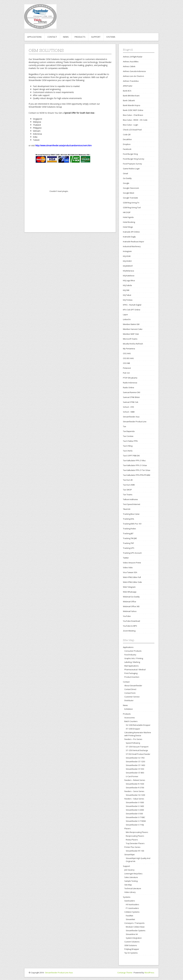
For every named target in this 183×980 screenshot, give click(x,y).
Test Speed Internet (132, 504)
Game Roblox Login (131, 169)
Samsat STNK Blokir (131, 397)
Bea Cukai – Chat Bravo (133, 115)
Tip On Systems (131, 953)
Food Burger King (130, 154)
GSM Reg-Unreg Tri (131, 203)
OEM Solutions (131, 945)
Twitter (126, 558)
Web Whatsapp (130, 592)
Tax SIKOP (127, 490)
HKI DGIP (127, 212)
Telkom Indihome (130, 499)
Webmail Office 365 (131, 606)
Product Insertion (132, 677)
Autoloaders (130, 901)
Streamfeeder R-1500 (135, 784)
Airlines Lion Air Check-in (133, 76)
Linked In (127, 319)
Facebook (127, 149)
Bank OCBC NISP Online (133, 110)
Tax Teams (128, 495)
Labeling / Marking (132, 662)
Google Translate (130, 198)
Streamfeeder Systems (136, 931)
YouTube (127, 616)
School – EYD (128, 407)
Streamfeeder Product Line (135, 422)
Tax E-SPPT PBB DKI (131, 456)
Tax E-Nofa (128, 451)
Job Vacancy (129, 870)
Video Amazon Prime (132, 563)
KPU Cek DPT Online (132, 310)
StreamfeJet (129, 855)
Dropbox (127, 144)
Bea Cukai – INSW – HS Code (135, 120)
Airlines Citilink (129, 66)
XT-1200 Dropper (133, 729)
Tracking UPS (129, 548)
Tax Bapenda (129, 431)
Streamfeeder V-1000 (135, 803)
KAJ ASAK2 (127, 261)
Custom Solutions (132, 942)
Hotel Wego (128, 227)
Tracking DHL (129, 519)
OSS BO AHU (128, 358)
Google (126, 183)
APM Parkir (128, 86)
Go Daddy (127, 178)
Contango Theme (125, 973)
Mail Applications (132, 666)
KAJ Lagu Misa (129, 280)
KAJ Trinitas (128, 300)
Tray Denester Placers (135, 843)
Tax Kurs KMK (129, 485)
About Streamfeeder (133, 686)
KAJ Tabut (127, 295)
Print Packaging (131, 673)
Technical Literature (133, 888)
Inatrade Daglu (129, 237)
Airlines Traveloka (131, 81)
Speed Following (133, 743)
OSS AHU (127, 353)
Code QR (127, 135)
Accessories (130, 718)
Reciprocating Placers (135, 836)
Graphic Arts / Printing (134, 658)
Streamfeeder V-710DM (136, 821)
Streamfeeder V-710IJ (135, 825)
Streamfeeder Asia (131, 417)
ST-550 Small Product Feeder (138, 754)
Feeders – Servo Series (134, 791)
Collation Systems (132, 912)
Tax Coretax (128, 436)
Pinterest (127, 368)
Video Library (130, 892)
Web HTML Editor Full (132, 577)
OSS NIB (126, 363)
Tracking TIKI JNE (130, 538)
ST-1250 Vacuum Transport (137, 747)
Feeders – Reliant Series (135, 780)
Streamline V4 (132, 934)
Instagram (127, 251)
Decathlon (127, 139)
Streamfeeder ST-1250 (135, 762)
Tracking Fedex (129, 529)
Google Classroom (131, 188)
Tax (125, 426)
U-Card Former (132, 776)
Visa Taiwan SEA (130, 572)
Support (96, 37)
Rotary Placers (132, 840)
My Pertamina (129, 349)
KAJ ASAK (127, 256)
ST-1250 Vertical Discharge (137, 750)
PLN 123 (126, 373)
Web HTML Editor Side (132, 582)
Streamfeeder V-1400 (135, 806)
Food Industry (130, 655)
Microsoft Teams (130, 339)
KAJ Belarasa (128, 271)
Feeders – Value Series (134, 799)
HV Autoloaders (132, 905)
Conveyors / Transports (134, 923)
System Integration (134, 938)
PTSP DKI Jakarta (130, 378)
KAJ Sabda (127, 285)
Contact (52, 37)
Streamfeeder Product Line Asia (59, 973)
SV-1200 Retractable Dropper (138, 725)
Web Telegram (129, 587)
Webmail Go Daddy (131, 597)
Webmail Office (130, 602)
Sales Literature (131, 877)
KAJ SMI (126, 290)
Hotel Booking (129, 222)
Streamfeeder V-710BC (135, 817)
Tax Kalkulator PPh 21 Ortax (135, 465)
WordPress (149, 973)
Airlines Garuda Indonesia (134, 71)
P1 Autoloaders (132, 908)
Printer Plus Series (132, 847)
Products (80, 37)
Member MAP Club (131, 334)
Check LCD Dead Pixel (132, 130)
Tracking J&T (128, 533)
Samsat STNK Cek (131, 402)
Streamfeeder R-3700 (135, 788)
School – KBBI (129, 412)
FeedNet (129, 916)
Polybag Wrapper (132, 949)
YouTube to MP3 (130, 626)
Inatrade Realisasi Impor (134, 242)
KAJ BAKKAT (128, 266)
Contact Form (130, 693)
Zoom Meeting (129, 631)
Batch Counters (131, 721)
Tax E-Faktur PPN (130, 441)
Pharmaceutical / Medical (135, 670)
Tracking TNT (128, 543)
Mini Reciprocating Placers (137, 832)
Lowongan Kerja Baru (133, 874)
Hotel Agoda (128, 217)
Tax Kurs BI (128, 480)
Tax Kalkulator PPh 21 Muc (134, 460)
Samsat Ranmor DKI (132, 392)
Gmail (125, 173)
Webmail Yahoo (130, 611)
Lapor (125, 315)
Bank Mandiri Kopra (132, 105)
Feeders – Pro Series (133, 739)
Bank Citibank (129, 100)
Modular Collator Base (135, 927)
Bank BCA (127, 91)
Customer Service (132, 697)
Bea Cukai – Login (131, 125)
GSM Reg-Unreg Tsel (132, 207)
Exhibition (129, 709)
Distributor (129, 700)
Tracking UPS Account (132, 553)
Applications (34, 37)
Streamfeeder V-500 (134, 814)
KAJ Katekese (129, 276)
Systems (111, 37)
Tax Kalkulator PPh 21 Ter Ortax (137, 470)
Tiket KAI (127, 509)
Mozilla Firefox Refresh (133, 344)
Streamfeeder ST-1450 (135, 765)
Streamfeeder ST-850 (135, 773)
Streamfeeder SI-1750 (135, 758)
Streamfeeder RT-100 (135, 851)
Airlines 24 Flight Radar (133, 57)
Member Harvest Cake (133, 329)
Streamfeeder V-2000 (135, 810)
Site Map (128, 885)
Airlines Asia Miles (131, 62)
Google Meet (129, 193)
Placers (128, 828)
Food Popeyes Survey (132, 164)
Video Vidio (128, 567)
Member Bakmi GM (131, 324)
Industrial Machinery (132, 246)
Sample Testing (131, 881)
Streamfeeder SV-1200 (135, 795)
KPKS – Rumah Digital (132, 305)
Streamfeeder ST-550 (135, 769)
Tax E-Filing (128, 446)
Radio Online (129, 387)
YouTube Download (131, 621)
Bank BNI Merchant (131, 96)
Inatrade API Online (131, 232)
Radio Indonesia (130, 383)
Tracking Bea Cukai (131, 514)
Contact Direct (130, 689)
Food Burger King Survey (134, 159)
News (66, 37)
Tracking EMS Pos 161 (132, 524)
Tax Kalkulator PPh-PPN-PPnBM (137, 475)
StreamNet (130, 919)
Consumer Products (133, 651)
